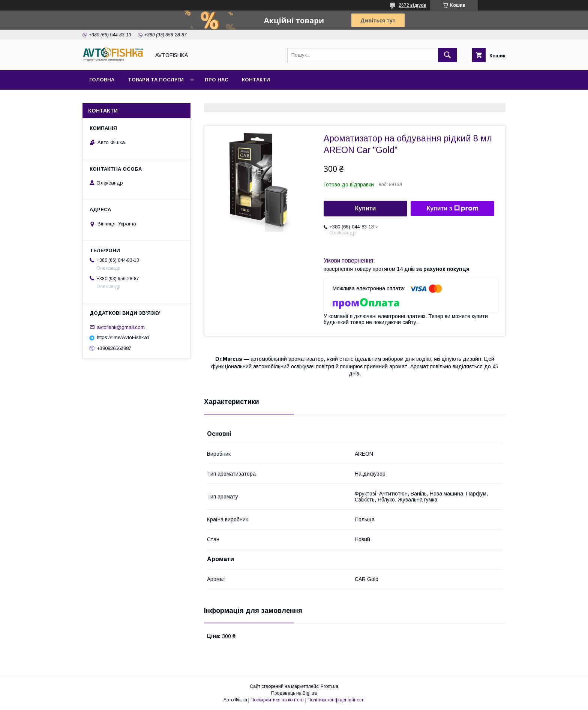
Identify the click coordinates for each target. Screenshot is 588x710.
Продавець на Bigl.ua (294, 693)
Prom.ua (329, 686)
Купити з (452, 209)
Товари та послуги (156, 80)
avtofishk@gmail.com (121, 327)
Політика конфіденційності (336, 700)
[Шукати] (447, 55)
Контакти (256, 80)
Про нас (217, 80)
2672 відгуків (412, 5)
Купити (366, 208)
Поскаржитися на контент (277, 700)
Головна (102, 80)
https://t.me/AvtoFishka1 (123, 337)
